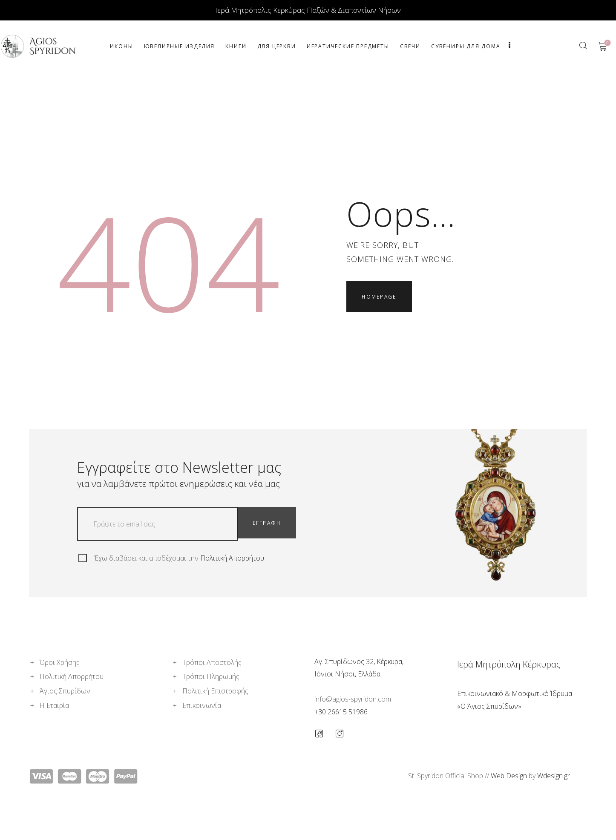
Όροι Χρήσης (60, 662)
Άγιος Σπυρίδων (65, 691)
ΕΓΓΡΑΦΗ (269, 524)
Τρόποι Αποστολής (212, 662)
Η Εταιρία (54, 705)
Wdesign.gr (554, 776)
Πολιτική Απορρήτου (232, 558)
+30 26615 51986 (341, 712)
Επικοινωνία (202, 705)
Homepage (381, 299)
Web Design (509, 776)
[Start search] (583, 46)
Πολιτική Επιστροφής (215, 691)
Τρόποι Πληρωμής (211, 676)
